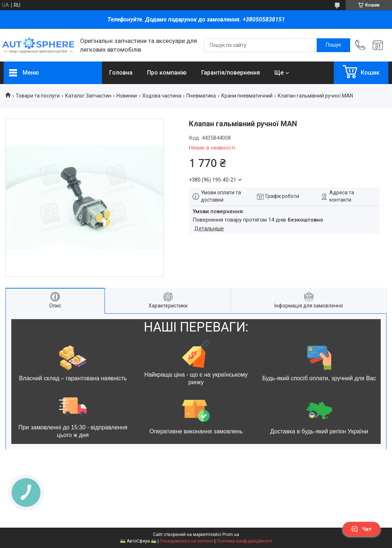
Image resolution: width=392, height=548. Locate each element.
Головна (121, 73)
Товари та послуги (38, 96)
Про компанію (167, 73)
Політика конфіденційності (244, 541)
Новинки (127, 96)
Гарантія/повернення (231, 73)
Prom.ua (231, 535)
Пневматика (201, 96)
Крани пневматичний (247, 96)
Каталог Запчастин (88, 96)
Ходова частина (162, 96)
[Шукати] (333, 45)
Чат (361, 529)
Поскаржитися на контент (187, 541)
